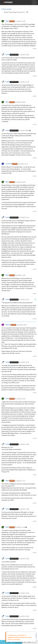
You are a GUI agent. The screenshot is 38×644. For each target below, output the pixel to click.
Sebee (7, 21)
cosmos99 (9, 164)
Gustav (7, 55)
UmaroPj (8, 325)
